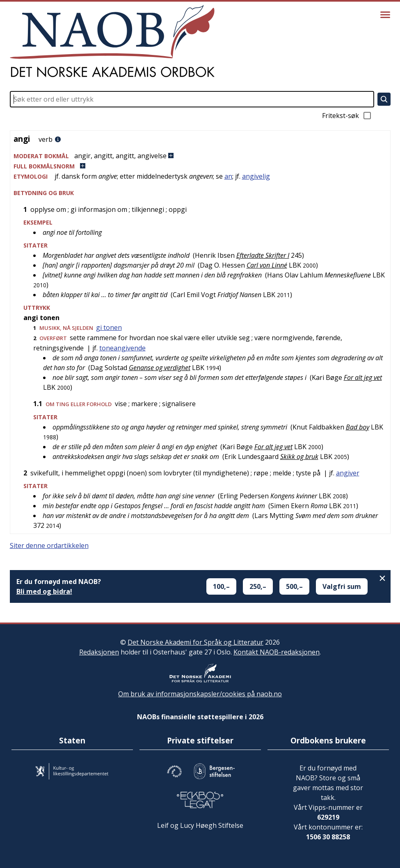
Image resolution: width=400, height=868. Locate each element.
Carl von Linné (267, 265)
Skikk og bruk (299, 457)
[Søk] (384, 99)
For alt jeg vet (363, 377)
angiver (348, 473)
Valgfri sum (342, 586)
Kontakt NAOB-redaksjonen (277, 652)
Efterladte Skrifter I (263, 255)
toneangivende (122, 348)
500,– (294, 586)
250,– (258, 586)
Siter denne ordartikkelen (49, 545)
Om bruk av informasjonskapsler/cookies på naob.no (200, 694)
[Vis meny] (385, 15)
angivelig (256, 176)
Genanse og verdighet (160, 368)
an (228, 176)
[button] (200, 156)
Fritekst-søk (347, 116)
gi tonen (109, 327)
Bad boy (358, 427)
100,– (221, 586)
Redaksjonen (99, 652)
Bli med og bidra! (44, 591)
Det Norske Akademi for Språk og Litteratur (195, 642)
